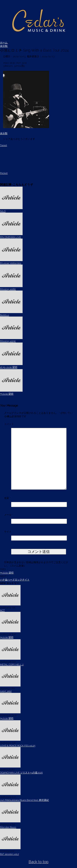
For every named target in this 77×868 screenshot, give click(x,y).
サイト (8, 532)
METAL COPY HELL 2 (12, 665)
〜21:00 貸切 (7, 394)
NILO (3, 211)
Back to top (38, 862)
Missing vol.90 (8, 341)
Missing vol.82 (8, 289)
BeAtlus (5, 315)
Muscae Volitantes (11, 263)
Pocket (4, 173)
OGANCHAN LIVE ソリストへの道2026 (21, 773)
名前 (7, 498)
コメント (9, 424)
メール (9, 515)
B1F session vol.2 (9, 854)
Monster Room (8, 827)
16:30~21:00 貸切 (9, 367)
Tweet (3, 145)
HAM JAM (6, 691)
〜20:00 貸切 (7, 573)
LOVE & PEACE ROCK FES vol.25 (18, 746)
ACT (2, 610)
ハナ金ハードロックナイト (15, 580)
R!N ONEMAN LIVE (10, 237)
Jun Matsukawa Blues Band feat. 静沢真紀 (24, 800)
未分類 (4, 133)
